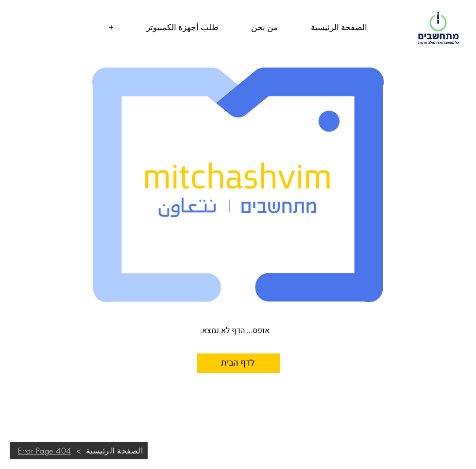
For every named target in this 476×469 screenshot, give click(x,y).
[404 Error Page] (45, 451)
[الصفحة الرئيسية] (114, 451)
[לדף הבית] (238, 363)
